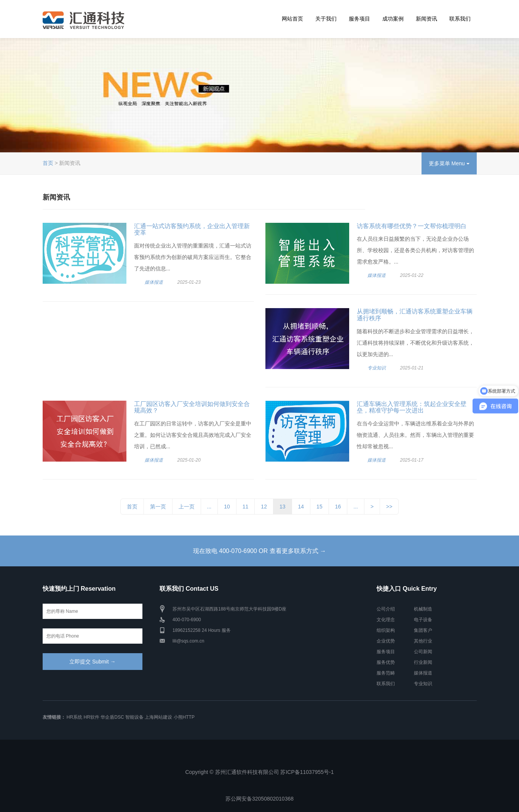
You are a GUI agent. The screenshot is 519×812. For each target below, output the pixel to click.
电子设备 (423, 620)
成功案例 (393, 19)
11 (246, 507)
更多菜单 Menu (449, 163)
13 (283, 507)
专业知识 (377, 368)
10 (227, 507)
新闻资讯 (426, 19)
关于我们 (326, 19)
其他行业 (423, 641)
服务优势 (386, 662)
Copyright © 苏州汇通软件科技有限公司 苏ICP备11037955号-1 (260, 772)
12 (264, 507)
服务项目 (359, 19)
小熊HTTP (184, 717)
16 (338, 507)
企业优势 (386, 641)
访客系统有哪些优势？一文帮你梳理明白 (412, 226)
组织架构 (386, 630)
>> (389, 507)
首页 (48, 163)
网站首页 (292, 19)
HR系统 (74, 717)
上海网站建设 (158, 717)
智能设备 (134, 717)
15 (319, 507)
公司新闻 (423, 652)
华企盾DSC (112, 717)
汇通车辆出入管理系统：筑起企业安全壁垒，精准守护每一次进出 (412, 407)
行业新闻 (423, 662)
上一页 (187, 507)
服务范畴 (386, 673)
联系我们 (460, 19)
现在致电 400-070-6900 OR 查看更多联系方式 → (259, 551)
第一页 (158, 507)
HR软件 (92, 717)
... (209, 507)
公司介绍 (386, 609)
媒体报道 (154, 282)
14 (301, 507)
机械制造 (423, 609)
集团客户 (423, 630)
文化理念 (386, 620)
